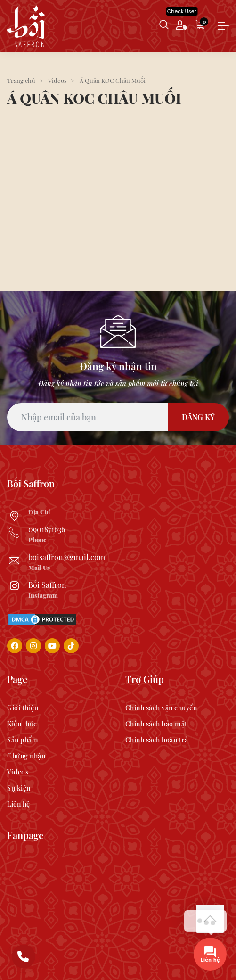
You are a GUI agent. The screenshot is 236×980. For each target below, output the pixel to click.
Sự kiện (19, 788)
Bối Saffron (47, 585)
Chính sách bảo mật (156, 724)
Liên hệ (19, 804)
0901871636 (47, 529)
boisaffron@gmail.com (67, 557)
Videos (18, 772)
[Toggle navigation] (223, 26)
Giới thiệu (23, 708)
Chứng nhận (26, 756)
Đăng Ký (198, 417)
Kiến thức (22, 724)
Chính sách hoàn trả (157, 740)
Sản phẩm (23, 740)
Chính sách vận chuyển (161, 708)
